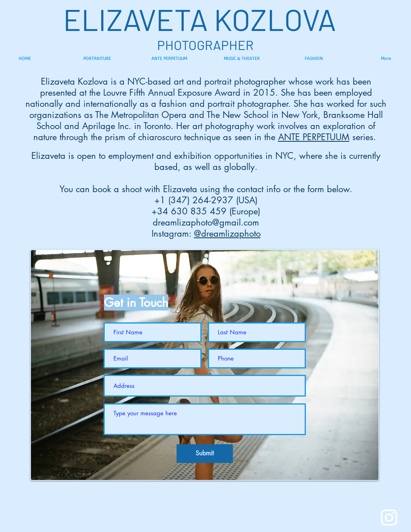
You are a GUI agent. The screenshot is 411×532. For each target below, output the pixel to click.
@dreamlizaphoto (227, 233)
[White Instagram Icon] (389, 518)
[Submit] (205, 454)
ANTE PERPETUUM (314, 137)
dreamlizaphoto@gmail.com (206, 222)
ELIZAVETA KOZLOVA (205, 19)
